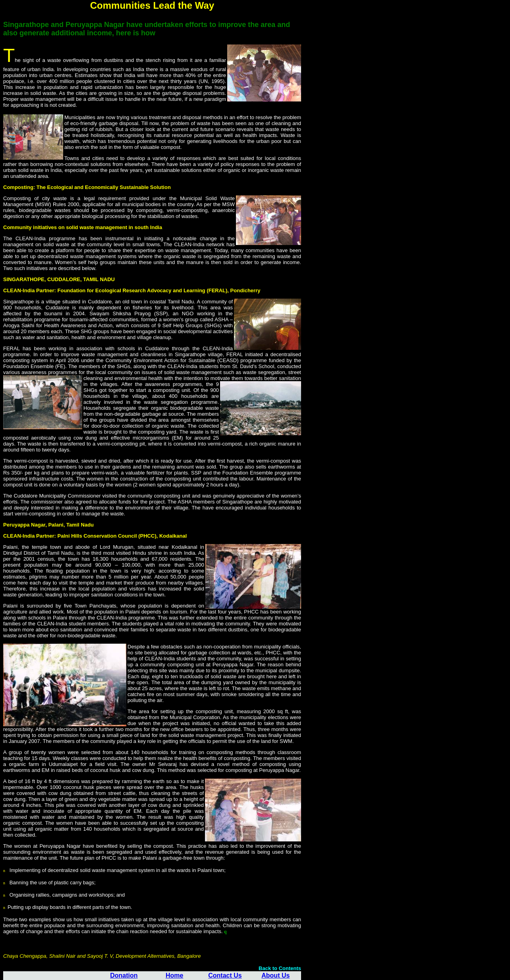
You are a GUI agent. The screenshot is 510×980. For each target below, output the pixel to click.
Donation (124, 975)
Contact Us (225, 975)
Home (174, 975)
